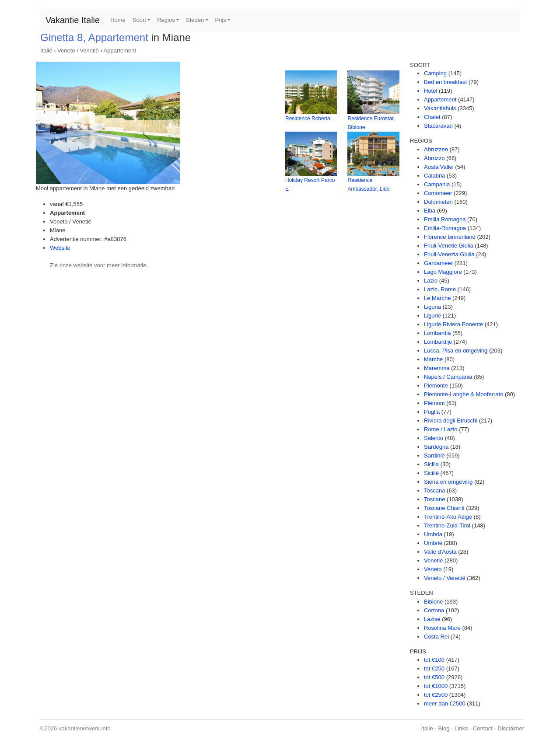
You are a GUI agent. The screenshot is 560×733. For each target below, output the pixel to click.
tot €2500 (436, 695)
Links (461, 728)
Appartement (120, 51)
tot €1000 (436, 686)
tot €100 (434, 660)
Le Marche (437, 298)
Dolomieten (438, 202)
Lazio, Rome (440, 289)
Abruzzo (434, 158)
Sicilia (431, 464)
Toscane (434, 499)
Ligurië (432, 316)
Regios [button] (166, 20)
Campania (437, 184)
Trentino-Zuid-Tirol (447, 525)
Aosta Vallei (439, 167)
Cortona (434, 610)
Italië (46, 51)
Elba (430, 211)
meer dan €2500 (445, 703)
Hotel (430, 91)
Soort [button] (139, 20)
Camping (435, 73)
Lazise (432, 619)
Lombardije (438, 342)
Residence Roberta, (308, 119)
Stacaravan (438, 126)
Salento (434, 438)
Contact (483, 728)
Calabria (434, 176)
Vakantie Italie (73, 20)
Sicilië (431, 473)
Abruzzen (436, 149)
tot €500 (434, 677)
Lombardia (437, 333)
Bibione (433, 602)
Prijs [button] (221, 20)
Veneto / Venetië (78, 51)
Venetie (433, 560)
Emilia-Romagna (445, 228)
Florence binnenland (450, 237)
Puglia (432, 412)
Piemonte (436, 386)
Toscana (434, 490)
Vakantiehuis (440, 108)
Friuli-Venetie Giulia (449, 246)
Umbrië (433, 543)
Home (118, 20)
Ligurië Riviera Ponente (453, 324)
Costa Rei (436, 637)
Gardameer (438, 263)
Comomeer (438, 193)
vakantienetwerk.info (85, 728)
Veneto (433, 569)
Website (60, 248)
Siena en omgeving (448, 482)
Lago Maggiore (443, 272)
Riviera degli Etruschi (451, 421)
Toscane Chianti (444, 508)
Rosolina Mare (442, 628)
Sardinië (434, 456)
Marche (433, 359)
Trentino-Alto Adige (448, 517)
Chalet (432, 117)
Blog (444, 728)
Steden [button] (195, 20)
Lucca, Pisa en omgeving (456, 351)
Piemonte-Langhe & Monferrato (464, 394)
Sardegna (436, 447)
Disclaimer (511, 728)
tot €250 (434, 668)
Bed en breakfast (445, 82)
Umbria (433, 534)
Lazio (431, 281)
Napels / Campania (448, 377)
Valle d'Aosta (440, 552)
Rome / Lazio (441, 429)
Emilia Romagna (445, 219)
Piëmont (434, 403)
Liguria (432, 307)
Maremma (437, 368)
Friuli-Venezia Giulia (449, 254)
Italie (427, 728)
